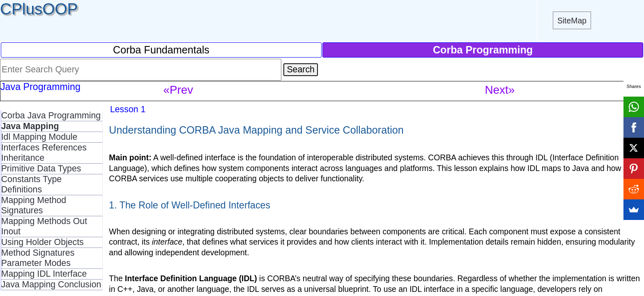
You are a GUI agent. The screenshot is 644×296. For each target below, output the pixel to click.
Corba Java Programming (51, 116)
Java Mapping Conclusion (51, 284)
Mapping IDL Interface (44, 274)
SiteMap (572, 21)
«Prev (178, 90)
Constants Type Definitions (31, 184)
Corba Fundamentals (161, 50)
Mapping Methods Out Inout (44, 226)
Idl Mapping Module (39, 137)
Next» (500, 90)
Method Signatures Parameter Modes (38, 258)
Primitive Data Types (41, 169)
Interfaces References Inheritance (44, 153)
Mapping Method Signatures (34, 205)
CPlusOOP (39, 9)
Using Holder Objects (43, 242)
